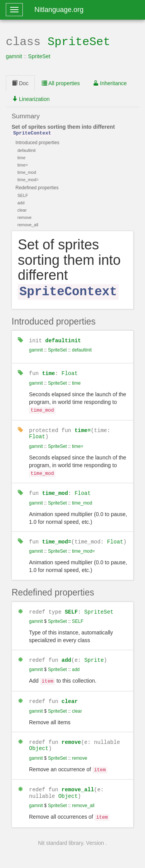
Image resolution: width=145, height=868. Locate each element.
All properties (61, 82)
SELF (71, 606)
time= (83, 426)
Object (39, 741)
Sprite (94, 654)
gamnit (14, 56)
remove (71, 734)
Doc (20, 82)
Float (70, 371)
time (49, 371)
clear (70, 694)
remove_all (78, 781)
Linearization (31, 98)
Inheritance (110, 82)
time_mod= (57, 536)
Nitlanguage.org (59, 10)
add (66, 654)
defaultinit (63, 338)
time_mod (55, 488)
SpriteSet (79, 41)
